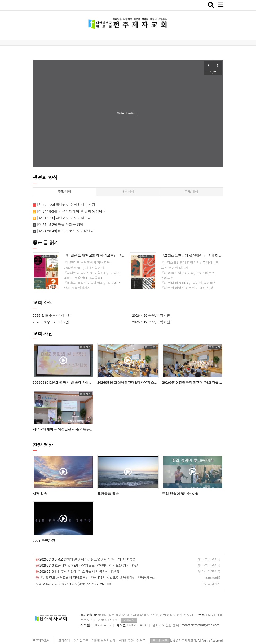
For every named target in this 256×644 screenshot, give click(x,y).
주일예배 (64, 192)
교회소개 (64, 641)
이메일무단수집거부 (132, 641)
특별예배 (191, 192)
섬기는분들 (81, 641)
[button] (218, 65)
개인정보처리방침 (104, 641)
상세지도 (129, 620)
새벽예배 (128, 192)
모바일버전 (160, 641)
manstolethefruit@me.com (200, 625)
